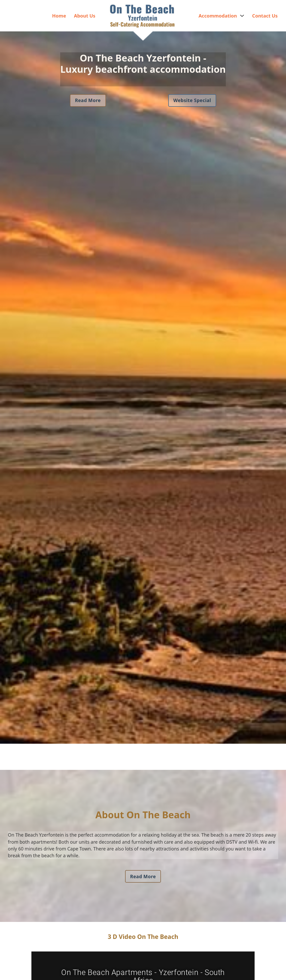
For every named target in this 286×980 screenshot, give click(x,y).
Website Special (192, 100)
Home (59, 16)
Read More (88, 100)
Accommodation (218, 16)
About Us (85, 16)
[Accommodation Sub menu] (242, 16)
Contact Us (265, 16)
